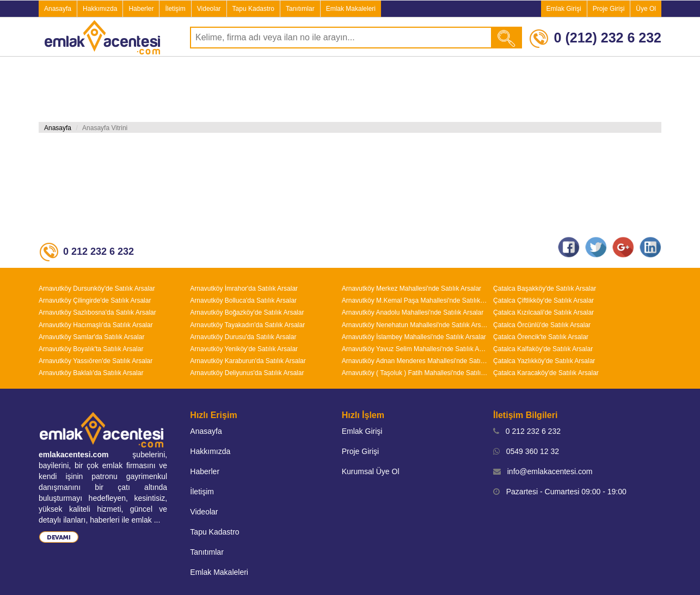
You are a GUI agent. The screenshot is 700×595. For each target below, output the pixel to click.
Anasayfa (58, 9)
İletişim (175, 9)
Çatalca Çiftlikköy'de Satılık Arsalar (544, 300)
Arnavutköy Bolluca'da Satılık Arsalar (243, 300)
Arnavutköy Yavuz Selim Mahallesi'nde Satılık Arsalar (415, 349)
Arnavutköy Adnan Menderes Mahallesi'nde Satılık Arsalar (415, 361)
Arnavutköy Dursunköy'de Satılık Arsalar (97, 289)
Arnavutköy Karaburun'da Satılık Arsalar (248, 361)
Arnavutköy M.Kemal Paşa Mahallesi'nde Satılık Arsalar (415, 300)
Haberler (141, 9)
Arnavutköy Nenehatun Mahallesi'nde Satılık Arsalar (415, 325)
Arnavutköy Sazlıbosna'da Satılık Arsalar (97, 312)
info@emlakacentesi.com (543, 471)
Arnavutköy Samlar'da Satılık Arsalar (91, 337)
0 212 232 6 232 (527, 431)
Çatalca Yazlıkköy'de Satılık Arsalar (544, 361)
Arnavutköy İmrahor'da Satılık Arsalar (244, 289)
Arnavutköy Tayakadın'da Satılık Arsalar (247, 325)
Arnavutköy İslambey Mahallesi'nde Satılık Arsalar (414, 337)
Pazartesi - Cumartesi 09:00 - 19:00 (560, 492)
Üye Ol (646, 9)
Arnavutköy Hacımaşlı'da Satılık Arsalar (96, 325)
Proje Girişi (609, 9)
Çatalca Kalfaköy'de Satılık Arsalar (543, 349)
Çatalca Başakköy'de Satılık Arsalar (545, 289)
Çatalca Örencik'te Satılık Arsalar (541, 337)
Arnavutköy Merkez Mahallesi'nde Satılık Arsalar (412, 289)
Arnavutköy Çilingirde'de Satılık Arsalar (95, 300)
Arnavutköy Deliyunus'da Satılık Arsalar (247, 373)
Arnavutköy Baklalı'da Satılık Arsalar (91, 373)
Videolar (209, 9)
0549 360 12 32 (526, 451)
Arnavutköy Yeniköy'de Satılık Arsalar (244, 349)
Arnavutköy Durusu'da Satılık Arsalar (243, 337)
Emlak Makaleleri (351, 9)
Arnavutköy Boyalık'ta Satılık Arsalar (91, 349)
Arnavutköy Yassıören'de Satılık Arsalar (96, 361)
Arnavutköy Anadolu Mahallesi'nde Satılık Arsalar (413, 312)
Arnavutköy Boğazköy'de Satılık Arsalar (247, 312)
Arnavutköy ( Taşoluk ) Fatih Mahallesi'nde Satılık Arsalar (415, 373)
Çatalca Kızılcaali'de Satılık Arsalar (544, 312)
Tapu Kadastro (253, 9)
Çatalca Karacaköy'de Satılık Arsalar (546, 373)
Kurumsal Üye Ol (371, 471)
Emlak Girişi (564, 9)
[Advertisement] (350, 89)
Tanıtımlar (300, 9)
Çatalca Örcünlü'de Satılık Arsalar (542, 325)
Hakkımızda (100, 9)
